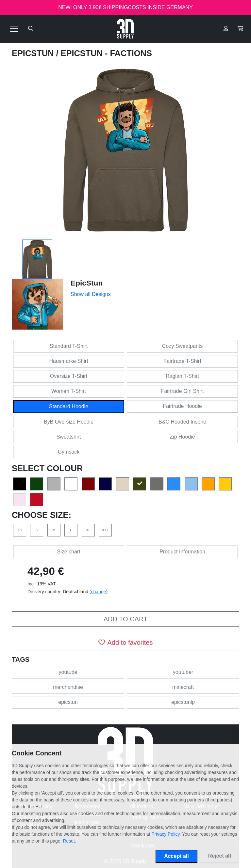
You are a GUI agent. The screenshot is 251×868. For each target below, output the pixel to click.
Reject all (220, 856)
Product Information (182, 552)
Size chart (68, 552)
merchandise (68, 687)
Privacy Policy (165, 834)
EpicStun (34, 53)
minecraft (183, 687)
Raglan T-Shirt (182, 376)
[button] (240, 29)
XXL (105, 530)
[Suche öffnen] (31, 29)
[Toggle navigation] (14, 29)
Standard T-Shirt (69, 346)
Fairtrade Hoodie (182, 406)
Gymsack (69, 452)
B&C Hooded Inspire (182, 422)
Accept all (176, 856)
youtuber (183, 672)
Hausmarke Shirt (68, 361)
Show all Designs (91, 294)
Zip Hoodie (182, 437)
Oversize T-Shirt (69, 376)
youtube (68, 672)
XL (88, 530)
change (99, 592)
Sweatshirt (69, 437)
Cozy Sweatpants (183, 346)
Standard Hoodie (69, 406)
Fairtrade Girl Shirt (183, 391)
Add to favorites (126, 643)
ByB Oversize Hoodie (69, 422)
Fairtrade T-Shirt (182, 361)
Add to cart (125, 619)
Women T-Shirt (69, 391)
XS (20, 530)
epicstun (68, 702)
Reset (69, 841)
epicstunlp (183, 702)
